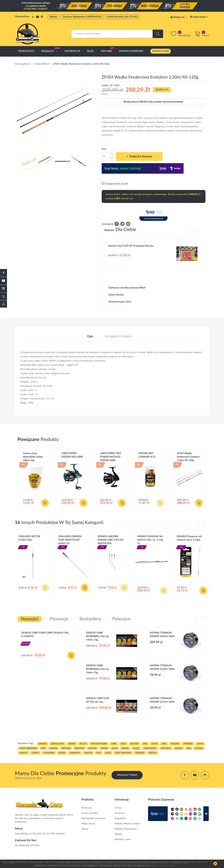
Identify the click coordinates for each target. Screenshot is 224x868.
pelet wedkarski (28, 748)
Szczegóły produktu (118, 336)
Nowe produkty (90, 813)
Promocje (86, 808)
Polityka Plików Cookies (127, 824)
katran (199, 748)
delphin (134, 744)
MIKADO (43, 744)
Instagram (42, 17)
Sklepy (85, 829)
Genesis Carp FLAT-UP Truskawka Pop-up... (131, 246)
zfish (108, 753)
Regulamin (120, 818)
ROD (99, 753)
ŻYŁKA (200, 744)
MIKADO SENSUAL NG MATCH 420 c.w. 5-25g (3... (150, 540)
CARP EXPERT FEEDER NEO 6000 (72, 455)
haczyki (92, 748)
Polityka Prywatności (126, 829)
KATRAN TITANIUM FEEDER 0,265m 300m (162, 635)
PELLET (83, 744)
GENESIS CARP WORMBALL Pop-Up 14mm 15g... (97, 636)
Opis (90, 336)
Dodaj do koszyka (140, 156)
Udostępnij (117, 224)
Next (90, 161)
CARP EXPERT (150, 748)
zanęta (179, 748)
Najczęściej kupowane (93, 818)
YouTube (37, 17)
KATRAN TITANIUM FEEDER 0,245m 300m (162, 667)
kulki (115, 748)
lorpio (35, 753)
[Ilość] (106, 156)
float (136, 748)
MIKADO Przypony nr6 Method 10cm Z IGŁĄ (189, 538)
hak (189, 748)
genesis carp (57, 744)
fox (43, 748)
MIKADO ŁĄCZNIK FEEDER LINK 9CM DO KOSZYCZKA (111, 540)
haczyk (88, 753)
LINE (145, 744)
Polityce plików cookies (163, 865)
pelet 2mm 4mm (123, 753)
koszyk (24, 753)
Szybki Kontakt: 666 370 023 (122, 17)
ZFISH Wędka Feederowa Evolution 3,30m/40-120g (188, 457)
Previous (18, 161)
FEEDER (72, 744)
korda (62, 753)
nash (123, 744)
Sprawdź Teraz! (127, 775)
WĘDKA (125, 748)
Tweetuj (122, 224)
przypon (79, 748)
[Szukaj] (117, 34)
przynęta (166, 748)
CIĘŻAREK (140, 753)
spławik (175, 744)
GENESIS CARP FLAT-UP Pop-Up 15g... (98, 700)
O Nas (118, 808)
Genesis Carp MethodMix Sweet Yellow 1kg (33, 457)
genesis (53, 748)
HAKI (164, 744)
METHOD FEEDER (99, 744)
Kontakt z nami (123, 839)
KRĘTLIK (153, 753)
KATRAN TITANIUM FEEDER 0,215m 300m (162, 700)
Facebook (33, 17)
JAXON (104, 748)
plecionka (49, 753)
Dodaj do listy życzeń (115, 184)
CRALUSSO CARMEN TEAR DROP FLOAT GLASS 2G (70, 540)
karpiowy (75, 753)
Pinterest (128, 224)
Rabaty (53, 17)
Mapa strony (88, 824)
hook (154, 744)
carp (114, 744)
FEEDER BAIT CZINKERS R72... (148, 455)
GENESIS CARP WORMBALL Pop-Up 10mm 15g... (97, 669)
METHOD (66, 748)
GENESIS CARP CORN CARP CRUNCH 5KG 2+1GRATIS (45, 635)
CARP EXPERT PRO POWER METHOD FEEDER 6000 (111, 457)
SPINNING (188, 744)
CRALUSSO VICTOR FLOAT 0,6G (29, 538)
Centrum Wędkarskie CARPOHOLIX (82, 17)
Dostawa (119, 813)
